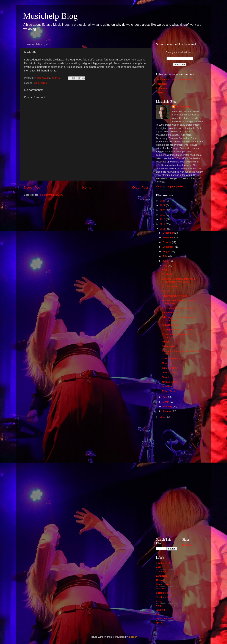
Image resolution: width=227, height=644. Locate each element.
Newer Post (33, 188)
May (165, 265)
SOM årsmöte (169, 286)
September (169, 247)
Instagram (161, 88)
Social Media (163, 593)
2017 (163, 224)
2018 (163, 219)
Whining (160, 610)
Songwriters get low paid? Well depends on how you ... (178, 280)
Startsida (187, 545)
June (166, 261)
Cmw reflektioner (171, 359)
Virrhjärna (167, 291)
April (165, 397)
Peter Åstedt (183, 107)
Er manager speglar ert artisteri (179, 308)
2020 (163, 210)
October (167, 242)
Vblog (159, 601)
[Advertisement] (180, 478)
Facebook (161, 84)
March (166, 402)
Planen (166, 342)
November (168, 237)
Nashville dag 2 (170, 382)
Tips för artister (40, 83)
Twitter (160, 92)
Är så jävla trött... (171, 325)
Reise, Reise (169, 391)
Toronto (166, 377)
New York (167, 363)
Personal (161, 589)
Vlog (158, 606)
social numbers (164, 618)
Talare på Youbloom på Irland (178, 329)
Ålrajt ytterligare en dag (174, 296)
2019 (163, 215)
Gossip (160, 580)
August (167, 251)
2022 (163, 201)
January (167, 411)
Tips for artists (164, 597)
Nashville (167, 387)
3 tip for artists (164, 563)
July (165, 256)
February (168, 406)
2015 (163, 417)
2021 (163, 205)
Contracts (161, 572)
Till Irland (167, 274)
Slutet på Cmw (170, 368)
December (168, 233)
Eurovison (161, 576)
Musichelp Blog (50, 16)
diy (158, 614)
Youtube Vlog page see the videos (174, 80)
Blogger (132, 637)
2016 (163, 229)
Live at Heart (163, 584)
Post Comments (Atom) (51, 195)
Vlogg (165, 270)
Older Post (140, 188)
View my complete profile (169, 186)
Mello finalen (169, 346)
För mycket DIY (170, 313)
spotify (160, 622)
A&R (159, 567)
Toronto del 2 (169, 373)
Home (87, 188)
